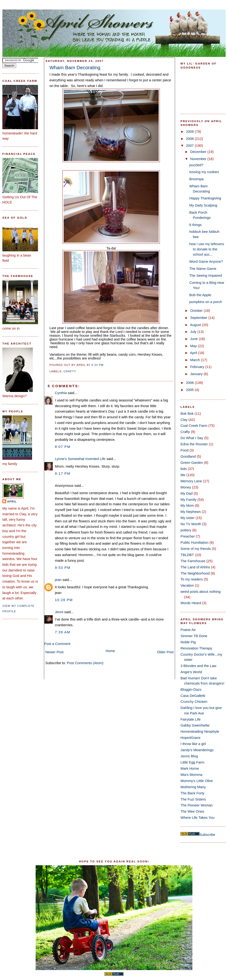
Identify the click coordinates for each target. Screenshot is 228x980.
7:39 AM (63, 632)
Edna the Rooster (194, 444)
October (197, 311)
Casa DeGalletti (193, 696)
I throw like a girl (193, 744)
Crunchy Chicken (194, 702)
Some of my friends (196, 549)
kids (184, 469)
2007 (190, 146)
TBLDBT (187, 555)
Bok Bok (187, 414)
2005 (190, 390)
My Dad (187, 493)
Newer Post (55, 652)
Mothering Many (193, 787)
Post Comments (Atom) (85, 663)
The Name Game (203, 269)
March (196, 360)
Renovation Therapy (196, 648)
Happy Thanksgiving (205, 198)
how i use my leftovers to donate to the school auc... (207, 249)
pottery (186, 530)
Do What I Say (192, 438)
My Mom (187, 506)
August (196, 325)
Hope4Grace (190, 738)
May (194, 346)
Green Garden (192, 463)
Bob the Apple (200, 295)
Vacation (187, 585)
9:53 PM (63, 568)
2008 (190, 139)
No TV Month (191, 524)
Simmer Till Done (194, 636)
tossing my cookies (204, 172)
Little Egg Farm (192, 762)
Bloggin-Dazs (191, 690)
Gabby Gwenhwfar (195, 725)
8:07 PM (63, 447)
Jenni (59, 612)
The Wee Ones (192, 811)
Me (183, 475)
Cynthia (61, 393)
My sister (188, 518)
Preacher (188, 536)
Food (185, 450)
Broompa (196, 179)
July (194, 332)
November (199, 159)
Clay (184, 420)
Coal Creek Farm (194, 426)
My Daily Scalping (203, 205)
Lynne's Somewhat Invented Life (80, 459)
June (195, 339)
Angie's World (191, 672)
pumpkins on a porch (206, 302)
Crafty (70, 371)
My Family (188, 500)
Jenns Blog (189, 756)
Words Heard (191, 603)
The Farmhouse (193, 561)
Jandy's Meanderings (197, 750)
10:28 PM (64, 600)
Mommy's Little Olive (197, 781)
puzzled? (196, 165)
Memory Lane (191, 481)
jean (58, 580)
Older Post (165, 652)
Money (186, 487)
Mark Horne (190, 768)
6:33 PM (97, 365)
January (197, 374)
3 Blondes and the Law (198, 666)
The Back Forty (192, 793)
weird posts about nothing (201, 592)
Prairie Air (188, 630)
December (199, 152)
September (199, 318)
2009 (190, 132)
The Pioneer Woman (197, 805)
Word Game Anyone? (206, 262)
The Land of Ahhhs (195, 567)
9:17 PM (63, 474)
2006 (190, 383)
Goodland (188, 456)
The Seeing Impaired (206, 276)
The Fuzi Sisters (193, 799)
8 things (195, 225)
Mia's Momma (191, 775)
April (12, 502)
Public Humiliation (195, 543)
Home (110, 651)
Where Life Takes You (197, 818)
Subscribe (207, 835)
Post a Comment (57, 644)
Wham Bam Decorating (75, 67)
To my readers (192, 579)
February (198, 367)
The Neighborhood (195, 573)
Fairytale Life (191, 719)
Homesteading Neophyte (200, 732)
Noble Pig (188, 642)
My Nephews (191, 512)
